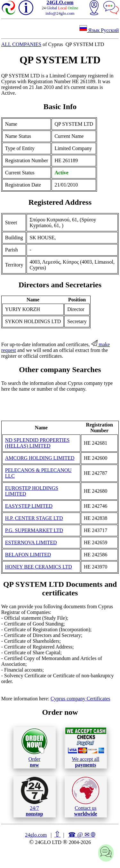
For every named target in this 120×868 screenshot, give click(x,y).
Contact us (86, 797)
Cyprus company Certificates (80, 699)
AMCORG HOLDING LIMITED (40, 458)
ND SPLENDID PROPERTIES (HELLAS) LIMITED (37, 443)
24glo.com (36, 835)
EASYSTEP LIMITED (29, 506)
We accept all (86, 747)
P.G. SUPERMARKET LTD (34, 530)
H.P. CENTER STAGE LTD (34, 518)
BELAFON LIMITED (28, 555)
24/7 (35, 797)
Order (34, 748)
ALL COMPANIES (21, 44)
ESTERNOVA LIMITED (31, 542)
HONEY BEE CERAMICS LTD (39, 567)
